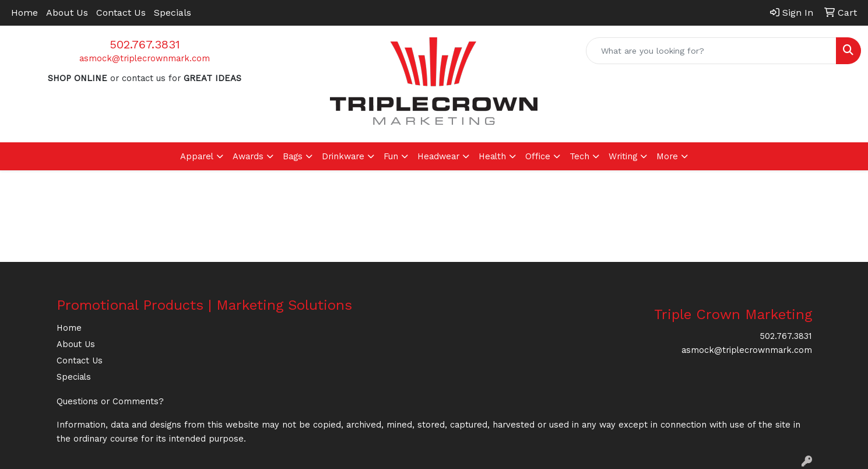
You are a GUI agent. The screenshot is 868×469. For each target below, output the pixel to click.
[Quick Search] (711, 51)
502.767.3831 (145, 44)
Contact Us (121, 13)
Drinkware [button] (343, 156)
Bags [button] (293, 156)
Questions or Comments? (110, 401)
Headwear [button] (438, 156)
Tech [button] (579, 156)
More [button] (667, 156)
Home (24, 13)
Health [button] (492, 156)
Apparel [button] (197, 156)
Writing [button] (623, 156)
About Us (67, 13)
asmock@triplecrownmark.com (145, 58)
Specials (173, 13)
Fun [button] (391, 156)
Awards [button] (248, 156)
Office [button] (538, 156)
